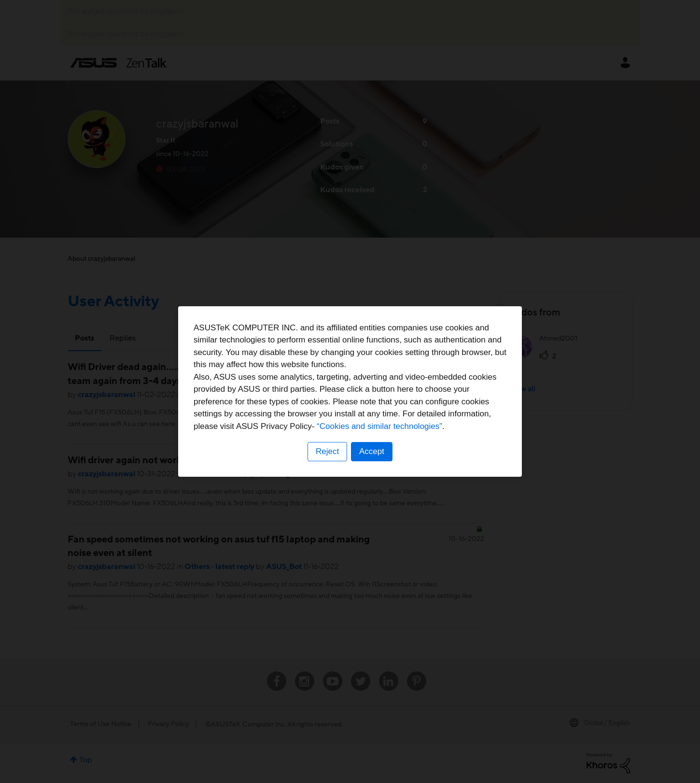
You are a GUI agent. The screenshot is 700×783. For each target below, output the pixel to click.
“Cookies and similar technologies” (379, 426)
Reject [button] (327, 451)
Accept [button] (372, 451)
